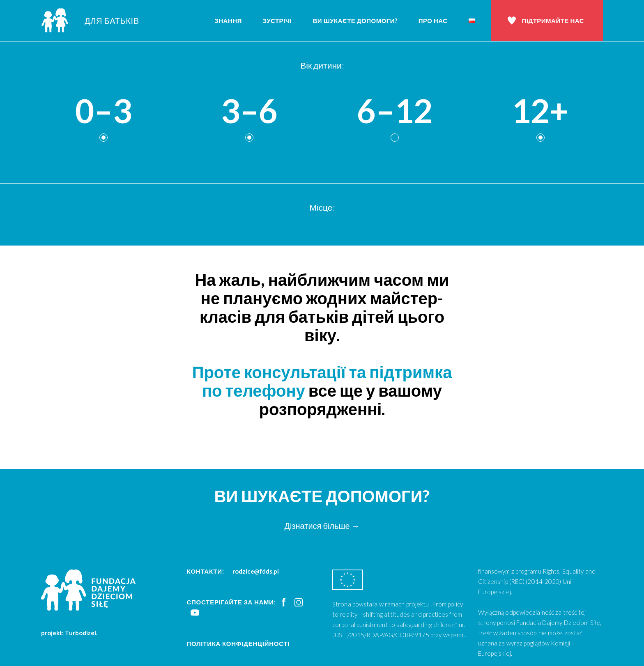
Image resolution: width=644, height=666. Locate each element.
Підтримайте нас (553, 21)
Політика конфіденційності (238, 643)
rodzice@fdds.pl (256, 571)
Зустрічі (277, 21)
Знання (228, 21)
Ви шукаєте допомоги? (355, 21)
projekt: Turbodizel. (69, 633)
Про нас (433, 21)
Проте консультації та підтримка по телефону (322, 381)
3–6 (249, 111)
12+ (540, 111)
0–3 (103, 111)
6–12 (395, 111)
